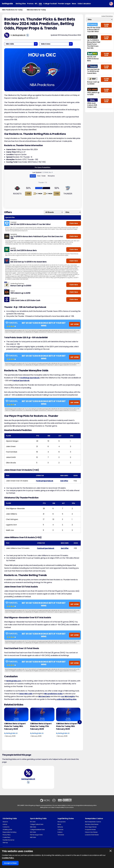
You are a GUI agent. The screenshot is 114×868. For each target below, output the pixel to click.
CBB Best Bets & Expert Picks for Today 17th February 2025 (41, 726)
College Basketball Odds (37, 830)
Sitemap (5, 843)
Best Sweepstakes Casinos (93, 822)
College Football (50, 4)
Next (80, 722)
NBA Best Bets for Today (36, 10)
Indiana (60, 832)
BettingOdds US (19, 35)
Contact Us (6, 827)
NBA (40, 4)
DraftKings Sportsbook (30, 378)
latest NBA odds (26, 694)
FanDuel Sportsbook (21, 381)
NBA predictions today (53, 694)
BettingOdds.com (14, 681)
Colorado (60, 830)
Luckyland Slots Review (92, 835)
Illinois (59, 824)
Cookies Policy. (8, 858)
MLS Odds (33, 832)
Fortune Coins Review (91, 832)
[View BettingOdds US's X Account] (28, 35)
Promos (30, 4)
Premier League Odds (36, 835)
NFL (36, 4)
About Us (5, 822)
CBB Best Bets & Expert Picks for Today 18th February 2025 (15, 726)
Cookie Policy (6, 837)
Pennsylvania (62, 822)
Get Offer (64, 481)
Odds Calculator (84, 4)
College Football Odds (37, 824)
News (74, 4)
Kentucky (60, 827)
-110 (28, 194)
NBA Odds (33, 827)
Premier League (64, 4)
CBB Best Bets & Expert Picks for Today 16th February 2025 (67, 726)
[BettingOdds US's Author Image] (28, 773)
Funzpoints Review (90, 830)
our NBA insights (68, 696)
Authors (5, 824)
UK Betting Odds (7, 830)
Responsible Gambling (9, 832)
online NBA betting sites (67, 699)
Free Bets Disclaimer (8, 840)
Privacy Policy (7, 835)
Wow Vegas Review (91, 827)
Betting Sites (21, 4)
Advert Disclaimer (107, 16)
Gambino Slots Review (92, 824)
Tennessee (61, 835)
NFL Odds (33, 822)
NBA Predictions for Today (12, 10)
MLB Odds (33, 837)
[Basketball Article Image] (16, 714)
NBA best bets (44, 696)
